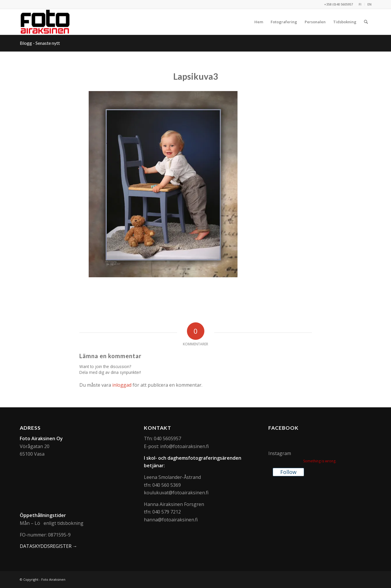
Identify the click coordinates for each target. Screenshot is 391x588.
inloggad (122, 385)
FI (360, 4)
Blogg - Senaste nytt (40, 43)
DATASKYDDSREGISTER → (49, 546)
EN (369, 4)
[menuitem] (360, 4)
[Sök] (366, 22)
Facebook (283, 428)
